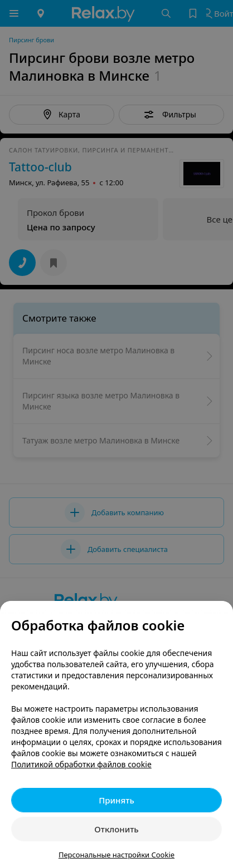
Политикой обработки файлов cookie (81, 764)
